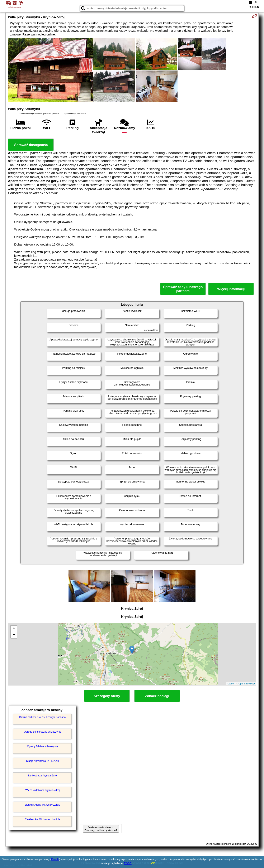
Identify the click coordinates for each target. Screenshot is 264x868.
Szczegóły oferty (107, 696)
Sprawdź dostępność (31, 145)
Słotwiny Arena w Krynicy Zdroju (43, 805)
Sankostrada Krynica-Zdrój (42, 776)
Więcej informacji (231, 289)
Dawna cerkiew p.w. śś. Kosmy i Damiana (42, 717)
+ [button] (14, 629)
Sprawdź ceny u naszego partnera (183, 289)
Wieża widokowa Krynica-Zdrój (42, 790)
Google (55, 859)
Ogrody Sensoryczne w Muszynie (42, 732)
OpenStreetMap (247, 684)
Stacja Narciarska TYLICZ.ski (43, 761)
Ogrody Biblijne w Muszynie (43, 746)
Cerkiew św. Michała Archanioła (42, 819)
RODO (128, 863)
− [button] (14, 635)
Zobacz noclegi (157, 696)
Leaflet (231, 684)
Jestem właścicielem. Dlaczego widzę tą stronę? (101, 829)
